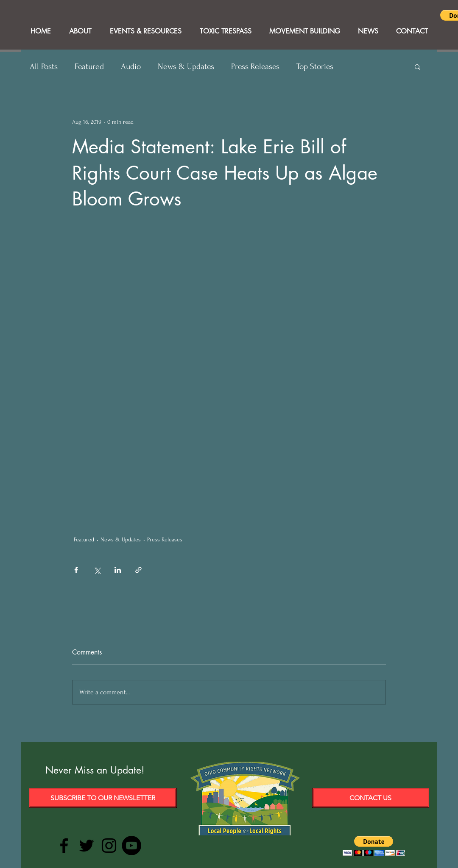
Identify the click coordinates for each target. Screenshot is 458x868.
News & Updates (186, 67)
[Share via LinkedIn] (118, 570)
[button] (418, 67)
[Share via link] (138, 570)
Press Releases (255, 67)
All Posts (44, 67)
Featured (89, 67)
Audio (131, 67)
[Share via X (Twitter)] (97, 570)
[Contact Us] (371, 798)
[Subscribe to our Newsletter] (103, 798)
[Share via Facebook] (76, 570)
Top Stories (315, 67)
